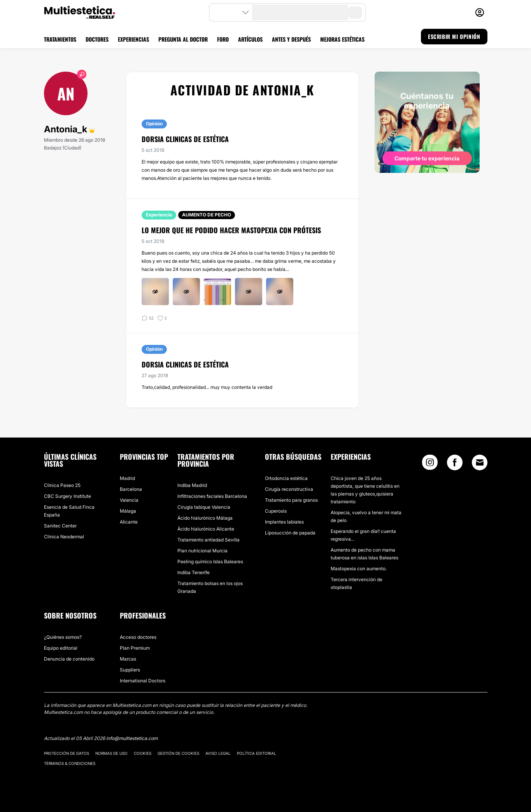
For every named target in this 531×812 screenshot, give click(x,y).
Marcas (128, 659)
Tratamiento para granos (291, 500)
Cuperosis (276, 511)
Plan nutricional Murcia (202, 551)
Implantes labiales (284, 522)
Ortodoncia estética (286, 478)
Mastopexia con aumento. (359, 569)
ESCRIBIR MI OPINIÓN (454, 36)
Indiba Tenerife (194, 572)
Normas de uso (111, 753)
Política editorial (257, 753)
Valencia (129, 500)
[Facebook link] (455, 464)
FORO (223, 39)
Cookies (143, 753)
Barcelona (131, 489)
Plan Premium (135, 648)
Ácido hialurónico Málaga (205, 518)
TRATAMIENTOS (60, 39)
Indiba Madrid (192, 485)
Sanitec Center (60, 526)
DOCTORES (97, 39)
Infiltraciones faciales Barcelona (212, 496)
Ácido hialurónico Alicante (206, 529)
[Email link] (480, 462)
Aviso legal (218, 753)
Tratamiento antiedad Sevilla (209, 540)
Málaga (128, 511)
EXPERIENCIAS (133, 39)
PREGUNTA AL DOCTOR (183, 39)
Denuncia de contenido (69, 659)
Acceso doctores (138, 637)
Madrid (127, 478)
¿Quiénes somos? (63, 637)
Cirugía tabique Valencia (204, 507)
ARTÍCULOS (250, 39)
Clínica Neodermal (64, 537)
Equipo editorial (61, 648)
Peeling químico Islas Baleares (210, 562)
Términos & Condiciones (70, 763)
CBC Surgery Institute (67, 496)
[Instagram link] (430, 464)
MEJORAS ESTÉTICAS (342, 39)
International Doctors (143, 681)
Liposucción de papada (290, 533)
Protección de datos (67, 753)
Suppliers (130, 670)
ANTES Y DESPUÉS (291, 39)
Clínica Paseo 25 (62, 485)
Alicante (129, 522)
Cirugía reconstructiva (289, 489)
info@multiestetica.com (132, 738)
